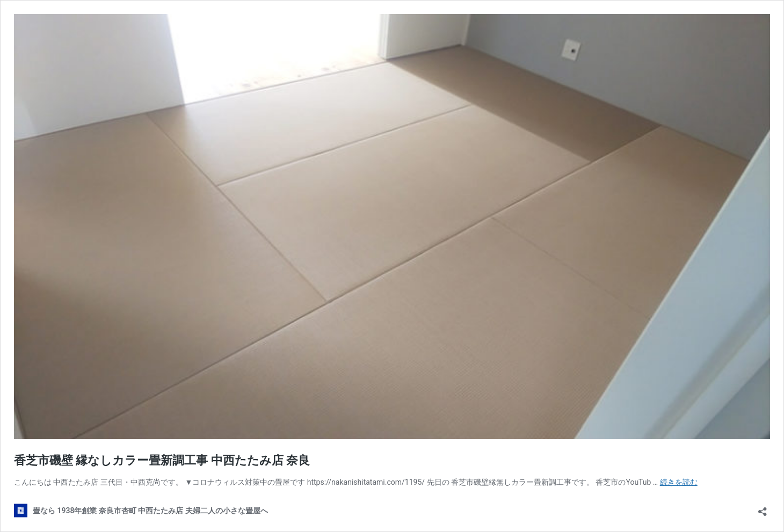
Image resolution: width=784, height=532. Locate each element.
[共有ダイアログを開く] (763, 508)
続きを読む (679, 482)
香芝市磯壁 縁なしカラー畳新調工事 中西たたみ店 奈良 (162, 460)
